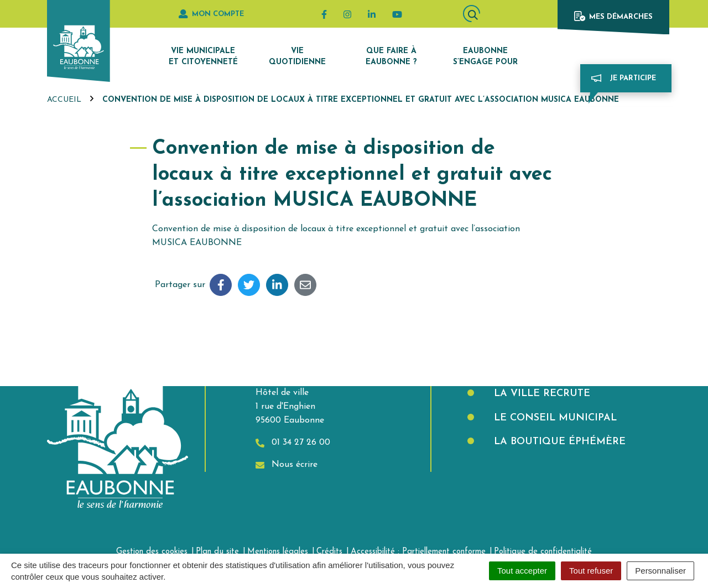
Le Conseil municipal (554, 418)
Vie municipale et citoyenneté (203, 57)
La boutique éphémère (558, 442)
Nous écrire (287, 465)
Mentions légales (278, 552)
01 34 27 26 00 (293, 443)
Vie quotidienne (297, 57)
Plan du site (217, 552)
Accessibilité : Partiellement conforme (418, 552)
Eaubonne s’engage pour (485, 57)
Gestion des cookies (152, 552)
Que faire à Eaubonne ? (391, 57)
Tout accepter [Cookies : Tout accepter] (522, 571)
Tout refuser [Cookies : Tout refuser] (591, 571)
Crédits (329, 552)
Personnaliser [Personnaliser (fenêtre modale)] (660, 571)
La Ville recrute (540, 394)
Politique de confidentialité (543, 552)
